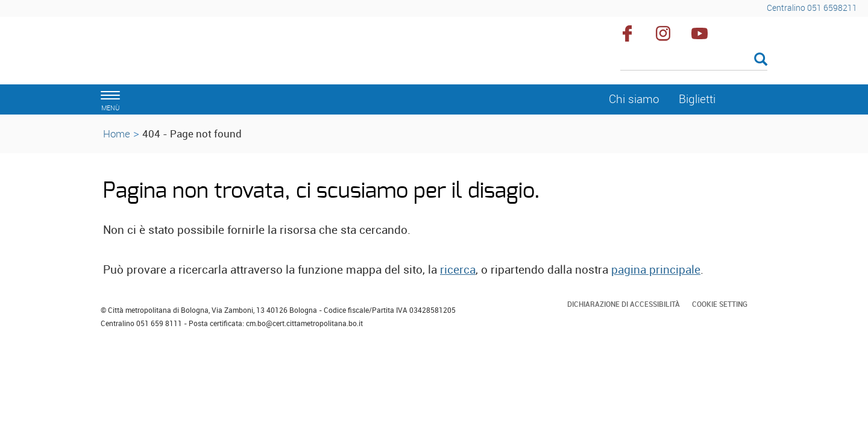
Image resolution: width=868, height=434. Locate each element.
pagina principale (656, 269)
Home (117, 134)
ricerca (458, 269)
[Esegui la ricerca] (761, 60)
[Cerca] (694, 60)
